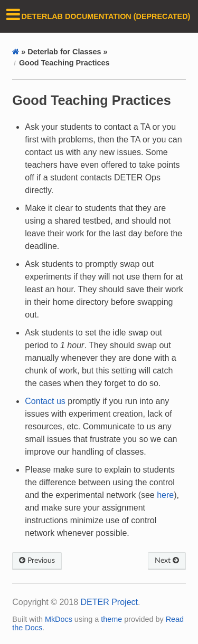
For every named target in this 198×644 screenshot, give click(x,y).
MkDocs (59, 619)
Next (167, 560)
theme (111, 619)
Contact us (45, 401)
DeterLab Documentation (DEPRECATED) (106, 16)
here (165, 495)
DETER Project (109, 602)
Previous (37, 560)
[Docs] (16, 52)
